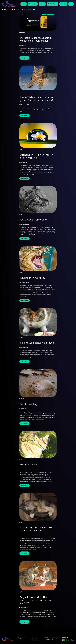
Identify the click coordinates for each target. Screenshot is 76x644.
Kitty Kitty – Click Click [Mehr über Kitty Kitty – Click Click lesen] (34, 220)
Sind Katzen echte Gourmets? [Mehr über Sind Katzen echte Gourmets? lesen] (38, 343)
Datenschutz (35, 639)
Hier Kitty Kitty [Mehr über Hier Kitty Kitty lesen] (29, 464)
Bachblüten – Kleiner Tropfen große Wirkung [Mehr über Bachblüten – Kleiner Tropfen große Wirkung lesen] (37, 156)
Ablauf (42, 4)
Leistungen (33, 4)
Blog (71, 4)
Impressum (34, 637)
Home (24, 4)
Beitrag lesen (24, 58)
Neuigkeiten (22, 33)
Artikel (21, 150)
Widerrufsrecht (35, 641)
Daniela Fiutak (52, 4)
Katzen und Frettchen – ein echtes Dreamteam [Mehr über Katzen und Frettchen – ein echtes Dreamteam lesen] (36, 529)
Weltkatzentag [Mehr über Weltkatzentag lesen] (29, 404)
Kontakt (63, 4)
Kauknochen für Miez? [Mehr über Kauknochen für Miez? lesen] (33, 278)
